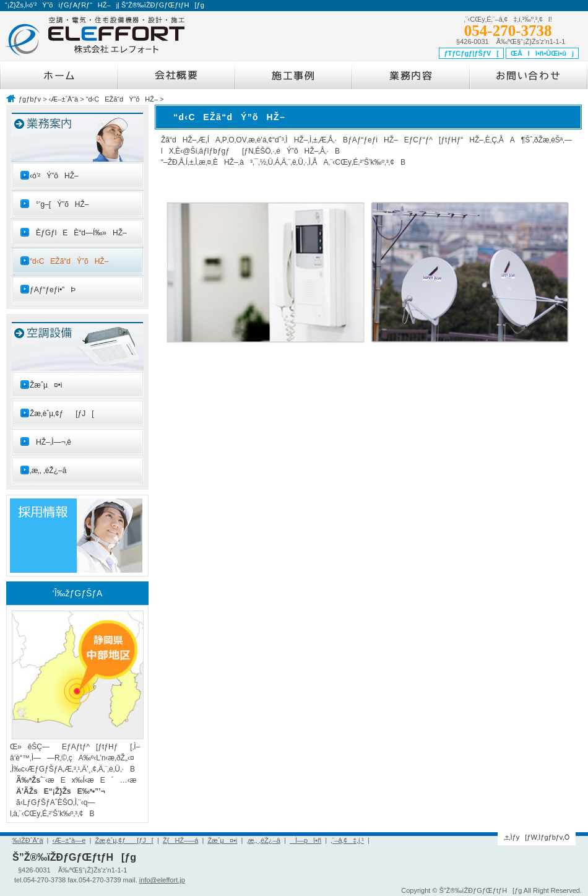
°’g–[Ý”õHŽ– (59, 204)
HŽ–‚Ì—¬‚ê (50, 442)
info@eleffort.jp (162, 880)
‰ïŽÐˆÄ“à (28, 840)
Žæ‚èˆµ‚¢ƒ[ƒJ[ (62, 414)
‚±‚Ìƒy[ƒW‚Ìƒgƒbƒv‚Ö (537, 837)
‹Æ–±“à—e (69, 840)
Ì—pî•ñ (305, 840)
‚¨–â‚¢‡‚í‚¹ (347, 840)
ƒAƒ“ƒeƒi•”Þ (53, 290)
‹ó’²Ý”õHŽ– (54, 176)
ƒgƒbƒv (30, 99)
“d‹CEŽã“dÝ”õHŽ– (122, 99)
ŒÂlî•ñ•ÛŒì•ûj (542, 53)
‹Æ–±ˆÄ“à (64, 99)
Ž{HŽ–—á (180, 840)
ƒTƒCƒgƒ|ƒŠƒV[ (471, 53)
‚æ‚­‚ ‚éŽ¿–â (48, 471)
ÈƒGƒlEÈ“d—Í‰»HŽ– (78, 233)
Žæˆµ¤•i (46, 385)
